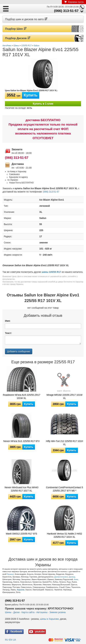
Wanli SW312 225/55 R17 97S (21, 534)
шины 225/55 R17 (51, 272)
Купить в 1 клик (43, 104)
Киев (76, 579)
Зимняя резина (58, 612)
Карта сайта (28, 612)
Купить (31, 95)
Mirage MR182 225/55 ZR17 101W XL (64, 397)
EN (11, 640)
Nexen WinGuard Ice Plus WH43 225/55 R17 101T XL (21, 489)
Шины (8, 612)
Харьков (21, 590)
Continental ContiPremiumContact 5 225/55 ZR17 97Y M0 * (64, 489)
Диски (16, 612)
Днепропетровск (61, 577)
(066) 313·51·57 (66, 11)
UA (14, 640)
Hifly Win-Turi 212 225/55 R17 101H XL (64, 443)
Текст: (8, 333)
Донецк (72, 577)
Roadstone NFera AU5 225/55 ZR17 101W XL (21, 397)
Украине (10, 574)
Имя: (8, 321)
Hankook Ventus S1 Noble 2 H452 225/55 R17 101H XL (64, 535)
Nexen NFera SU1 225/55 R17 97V (21, 441)
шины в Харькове (49, 619)
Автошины (42, 612)
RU (7, 640)
